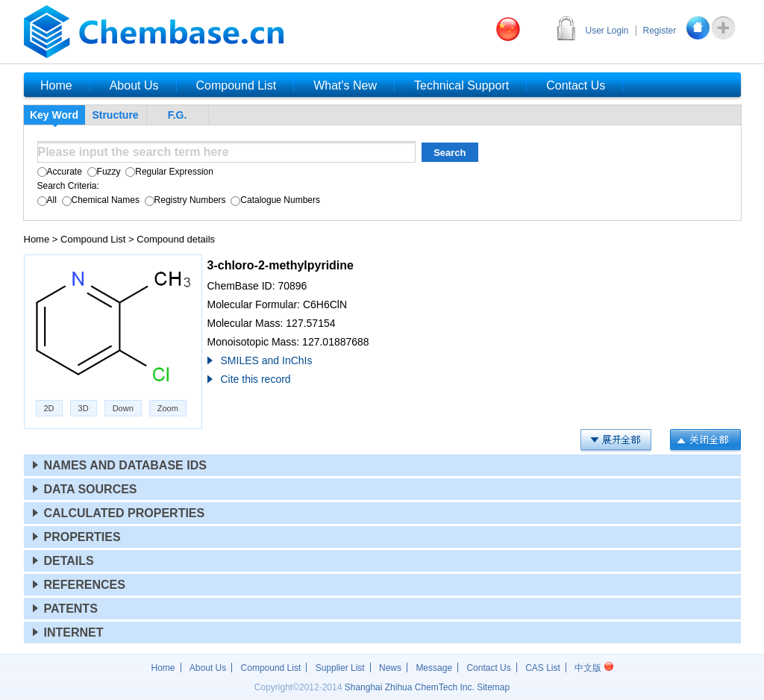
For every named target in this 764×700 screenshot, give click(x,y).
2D (49, 408)
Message (434, 668)
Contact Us (488, 668)
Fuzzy (102, 172)
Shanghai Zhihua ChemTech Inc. (410, 687)
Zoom (168, 408)
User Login (607, 31)
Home (37, 239)
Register (660, 31)
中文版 (594, 668)
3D (84, 408)
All (47, 200)
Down (123, 408)
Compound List (93, 239)
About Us (208, 668)
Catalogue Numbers (274, 200)
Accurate (60, 172)
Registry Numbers (184, 200)
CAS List (543, 668)
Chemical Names (99, 200)
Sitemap (493, 687)
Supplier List (340, 668)
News (390, 668)
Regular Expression (168, 172)
